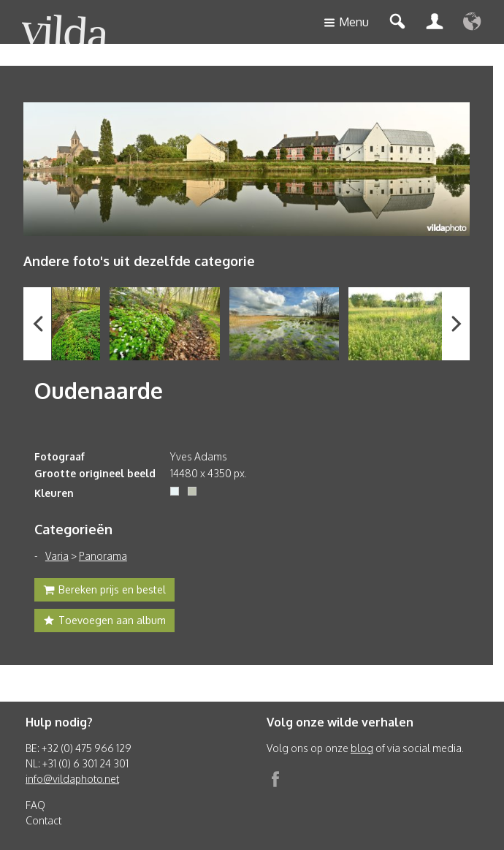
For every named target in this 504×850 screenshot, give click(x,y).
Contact (43, 820)
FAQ (35, 805)
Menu (346, 23)
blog (362, 748)
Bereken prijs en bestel (104, 591)
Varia (57, 556)
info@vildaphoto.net (72, 779)
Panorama (103, 556)
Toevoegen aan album (104, 622)
